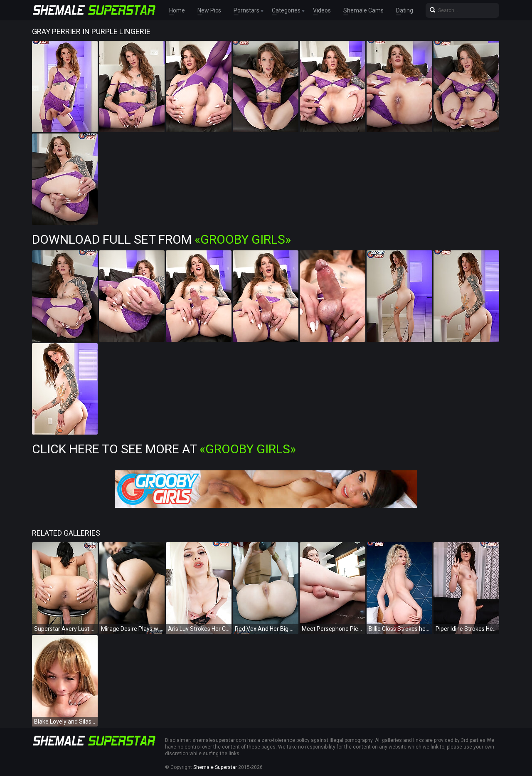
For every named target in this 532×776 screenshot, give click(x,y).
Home (177, 10)
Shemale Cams (363, 10)
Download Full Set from (161, 239)
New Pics (209, 10)
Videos (322, 10)
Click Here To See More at (164, 449)
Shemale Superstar (215, 767)
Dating (405, 10)
